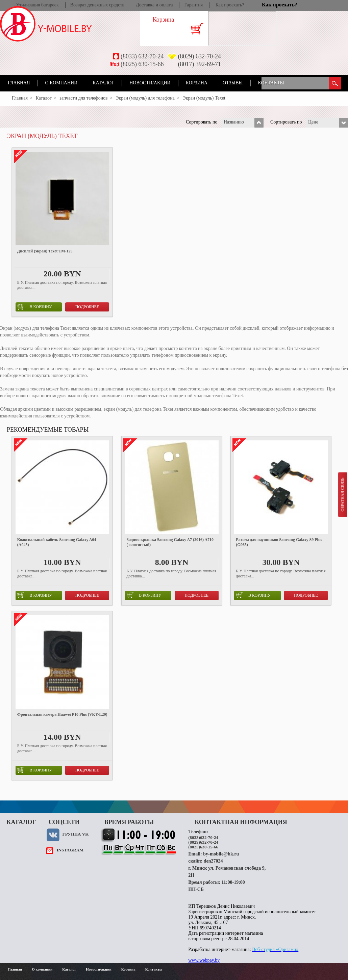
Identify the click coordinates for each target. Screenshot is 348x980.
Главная (19, 83)
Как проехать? (230, 5)
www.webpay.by (204, 960)
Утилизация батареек (37, 5)
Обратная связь (342, 494)
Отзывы (233, 83)
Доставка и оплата (154, 5)
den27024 (213, 861)
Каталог (103, 83)
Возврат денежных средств (97, 5)
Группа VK (75, 834)
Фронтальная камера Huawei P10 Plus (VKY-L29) (62, 714)
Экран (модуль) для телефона (145, 98)
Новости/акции (150, 83)
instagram (70, 850)
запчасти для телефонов (84, 98)
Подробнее (87, 307)
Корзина (197, 83)
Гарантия (193, 5)
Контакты (271, 83)
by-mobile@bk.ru (221, 854)
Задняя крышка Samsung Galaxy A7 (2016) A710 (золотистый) (170, 542)
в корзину (35, 307)
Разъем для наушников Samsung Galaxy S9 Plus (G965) (279, 542)
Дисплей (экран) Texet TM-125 (45, 251)
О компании (61, 83)
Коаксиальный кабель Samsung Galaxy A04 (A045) (57, 542)
